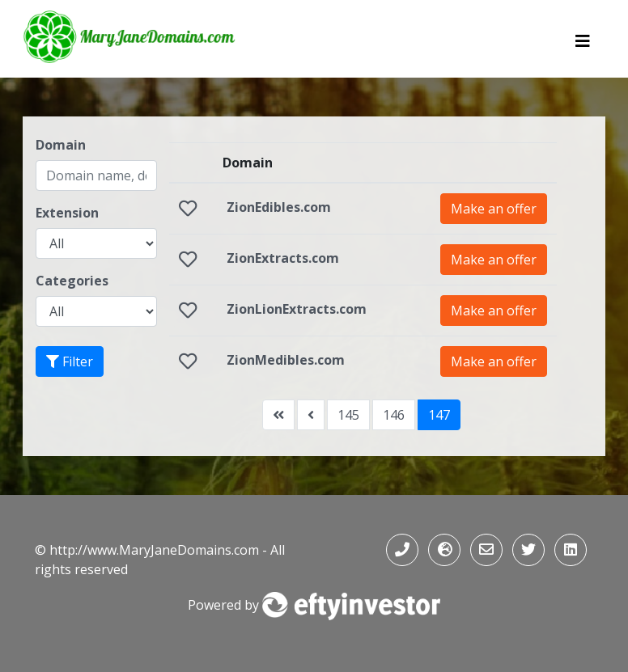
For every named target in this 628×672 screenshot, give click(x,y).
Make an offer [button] (494, 209)
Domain (61, 145)
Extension (67, 213)
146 (394, 415)
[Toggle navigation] (583, 45)
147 (439, 415)
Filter (70, 361)
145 (348, 415)
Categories (72, 281)
